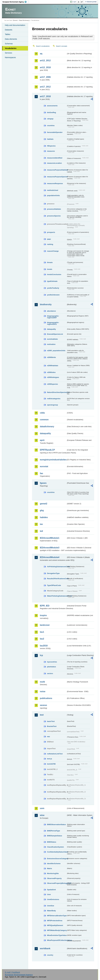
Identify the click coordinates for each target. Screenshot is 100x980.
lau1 (42, 632)
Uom (49, 894)
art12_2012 (45, 60)
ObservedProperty (54, 878)
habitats (50, 139)
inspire (43, 615)
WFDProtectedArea (55, 921)
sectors (50, 673)
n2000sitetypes (53, 377)
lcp (41, 655)
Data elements (11, 39)
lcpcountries (52, 662)
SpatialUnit (51, 890)
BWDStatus (52, 842)
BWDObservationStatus (56, 824)
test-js (49, 759)
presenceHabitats (54, 209)
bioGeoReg (51, 112)
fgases (43, 483)
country (50, 955)
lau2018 (44, 646)
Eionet (15, 20)
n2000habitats (53, 366)
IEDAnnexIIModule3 (50, 548)
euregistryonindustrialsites (53, 460)
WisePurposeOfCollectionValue (57, 940)
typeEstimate (52, 281)
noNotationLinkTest (55, 754)
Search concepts (62, 46)
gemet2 (43, 504)
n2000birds (51, 357)
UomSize (51, 906)
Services (8, 53)
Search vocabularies (43, 46)
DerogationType (53, 573)
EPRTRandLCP (47, 450)
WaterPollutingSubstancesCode (57, 596)
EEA (15, 2)
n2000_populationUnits (56, 351)
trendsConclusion (54, 274)
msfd (42, 682)
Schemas (9, 44)
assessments (52, 106)
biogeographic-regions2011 (53, 323)
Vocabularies (11, 48)
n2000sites (51, 372)
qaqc (49, 239)
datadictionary (47, 426)
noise (43, 691)
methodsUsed (53, 190)
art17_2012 (45, 87)
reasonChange (53, 251)
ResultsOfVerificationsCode (57, 579)
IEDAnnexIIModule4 (50, 557)
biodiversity (46, 304)
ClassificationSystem (55, 847)
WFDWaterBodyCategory (57, 930)
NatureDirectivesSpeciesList (57, 392)
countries (51, 126)
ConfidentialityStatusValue (57, 852)
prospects (51, 232)
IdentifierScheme (54, 864)
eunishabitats (52, 339)
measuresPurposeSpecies (57, 177)
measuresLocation (54, 163)
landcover (45, 625)
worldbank (45, 948)
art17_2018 (45, 96)
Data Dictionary (24, 20)
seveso (43, 705)
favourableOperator (55, 132)
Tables (8, 34)
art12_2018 (45, 67)
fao (41, 473)
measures (51, 151)
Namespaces (10, 57)
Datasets (9, 30)
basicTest (51, 721)
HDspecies (51, 146)
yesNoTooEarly (53, 288)
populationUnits (53, 195)
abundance (51, 311)
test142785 (51, 764)
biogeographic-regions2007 (53, 317)
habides (44, 517)
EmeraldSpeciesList (55, 334)
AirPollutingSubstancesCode (57, 567)
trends (50, 269)
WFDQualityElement (55, 925)
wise (42, 815)
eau (48, 737)
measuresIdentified (55, 158)
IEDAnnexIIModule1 (50, 538)
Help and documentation (15, 25)
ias (41, 524)
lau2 (42, 639)
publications (46, 698)
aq (41, 54)
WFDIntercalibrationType (57, 916)
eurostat (44, 466)
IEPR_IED (45, 606)
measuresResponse (55, 183)
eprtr (42, 440)
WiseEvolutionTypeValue (57, 935)
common (44, 420)
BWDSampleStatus (54, 836)
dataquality (51, 329)
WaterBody (51, 911)
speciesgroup (52, 405)
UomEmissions (53, 899)
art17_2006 (45, 77)
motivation (51, 344)
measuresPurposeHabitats (57, 170)
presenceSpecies (54, 216)
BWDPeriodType (53, 831)
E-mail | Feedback (12, 972)
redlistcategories (54, 399)
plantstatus (51, 667)
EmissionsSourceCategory (57, 859)
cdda (42, 413)
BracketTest (52, 726)
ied (41, 531)
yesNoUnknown (53, 295)
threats (50, 262)
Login (74, 2)
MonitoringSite (53, 873)
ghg (42, 510)
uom (42, 808)
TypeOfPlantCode (54, 585)
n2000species (52, 384)
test (42, 715)
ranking (50, 244)
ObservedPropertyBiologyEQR (57, 883)
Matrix (49, 868)
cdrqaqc (50, 119)
